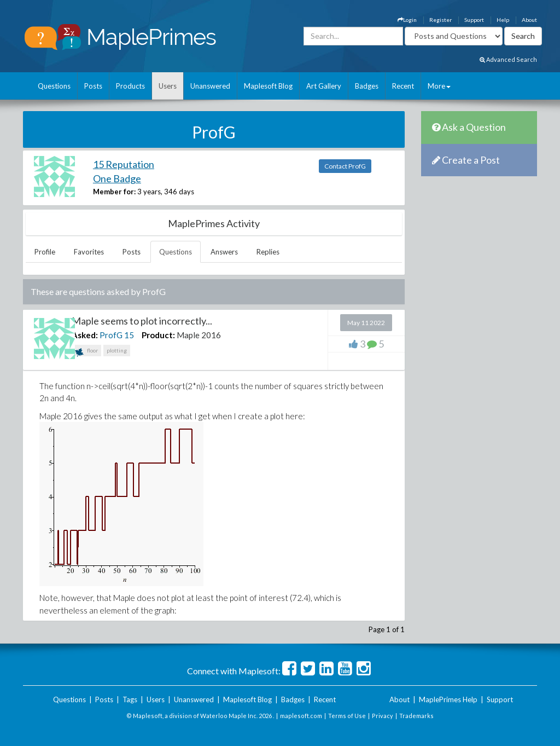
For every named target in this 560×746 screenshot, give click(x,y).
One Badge (117, 178)
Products (130, 86)
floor (86, 352)
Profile (45, 252)
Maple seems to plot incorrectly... (142, 321)
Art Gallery (324, 86)
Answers (224, 252)
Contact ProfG (345, 166)
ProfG (111, 335)
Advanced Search (508, 59)
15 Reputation (124, 164)
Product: (158, 335)
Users (168, 86)
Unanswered (210, 86)
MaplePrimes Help (448, 699)
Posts (93, 86)
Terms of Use (347, 716)
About (529, 20)
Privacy (383, 716)
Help (503, 20)
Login (407, 20)
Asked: (85, 335)
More (439, 86)
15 (129, 335)
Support (474, 20)
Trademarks (416, 716)
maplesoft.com (301, 716)
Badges (367, 86)
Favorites (89, 252)
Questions (54, 86)
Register (441, 20)
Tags (130, 699)
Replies (268, 252)
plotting (117, 350)
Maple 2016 (199, 335)
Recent (403, 86)
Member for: (114, 192)
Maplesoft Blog (268, 86)
